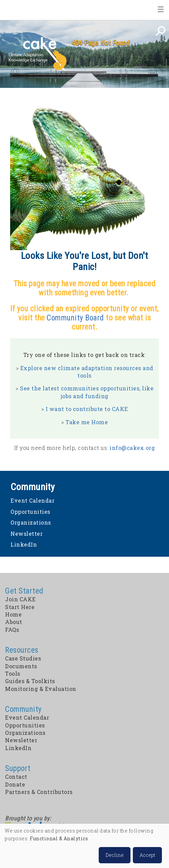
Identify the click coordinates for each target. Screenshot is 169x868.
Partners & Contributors (39, 792)
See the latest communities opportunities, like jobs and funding (87, 392)
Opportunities (30, 512)
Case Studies (23, 658)
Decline (115, 855)
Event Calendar (32, 500)
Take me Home (87, 422)
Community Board (75, 318)
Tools (13, 673)
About (14, 622)
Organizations (31, 522)
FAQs (12, 630)
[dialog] (84, 846)
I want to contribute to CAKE (87, 409)
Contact (16, 777)
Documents (21, 666)
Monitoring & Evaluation (41, 689)
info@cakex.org (132, 448)
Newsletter (27, 534)
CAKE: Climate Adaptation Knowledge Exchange (38, 54)
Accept (147, 855)
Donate (15, 784)
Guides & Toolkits (30, 681)
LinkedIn (24, 544)
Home (16, 10)
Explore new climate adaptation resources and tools (87, 372)
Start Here (20, 607)
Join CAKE (20, 599)
